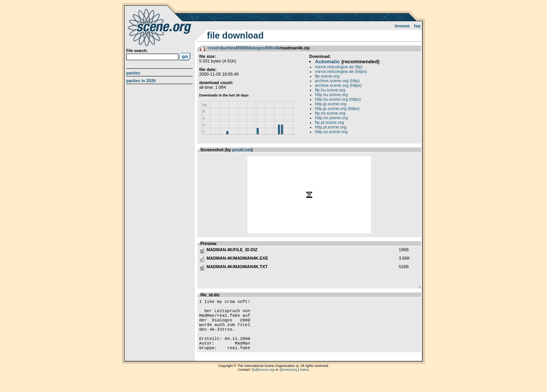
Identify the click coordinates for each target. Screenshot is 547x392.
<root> (214, 48)
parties (229, 48)
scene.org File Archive (160, 27)
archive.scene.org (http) (337, 81)
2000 (241, 48)
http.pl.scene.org (331, 127)
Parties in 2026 (141, 81)
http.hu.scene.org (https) (338, 99)
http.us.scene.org (331, 132)
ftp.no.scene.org (330, 113)
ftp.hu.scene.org (330, 90)
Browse (402, 26)
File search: (137, 51)
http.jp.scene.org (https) (337, 108)
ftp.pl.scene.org (329, 122)
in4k (275, 48)
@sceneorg (288, 382)
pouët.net (242, 150)
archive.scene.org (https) (338, 85)
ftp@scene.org (263, 382)
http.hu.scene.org (331, 95)
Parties (133, 73)
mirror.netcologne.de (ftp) (339, 67)
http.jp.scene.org (331, 104)
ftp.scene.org (327, 76)
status (305, 382)
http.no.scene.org (331, 118)
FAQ (417, 26)
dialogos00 (258, 48)
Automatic (327, 62)
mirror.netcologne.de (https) (341, 71)
